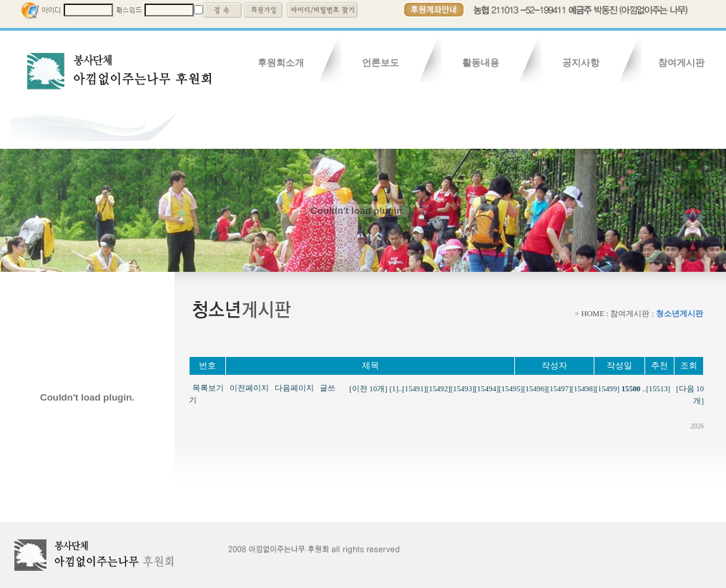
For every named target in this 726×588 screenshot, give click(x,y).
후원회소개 (281, 63)
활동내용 (481, 63)
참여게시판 (681, 63)
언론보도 (381, 63)
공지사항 (581, 63)
